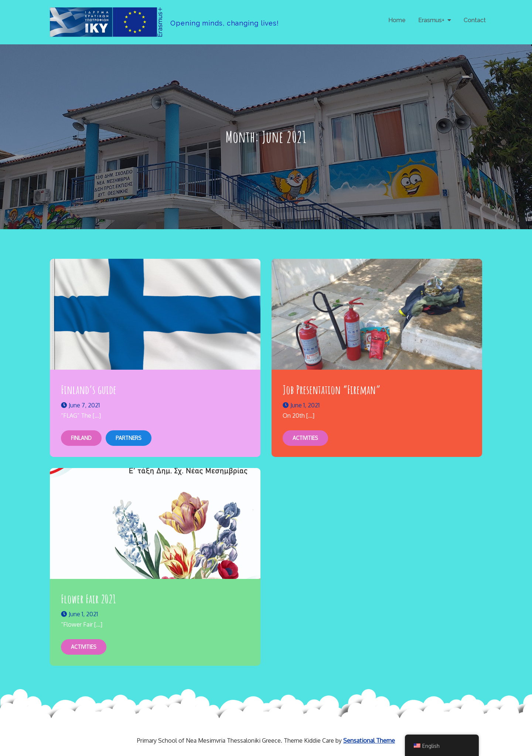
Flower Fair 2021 (88, 599)
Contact (475, 20)
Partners (129, 438)
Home (397, 20)
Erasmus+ (431, 20)
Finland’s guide (89, 389)
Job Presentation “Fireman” (332, 389)
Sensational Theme (369, 740)
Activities (305, 438)
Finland (81, 438)
